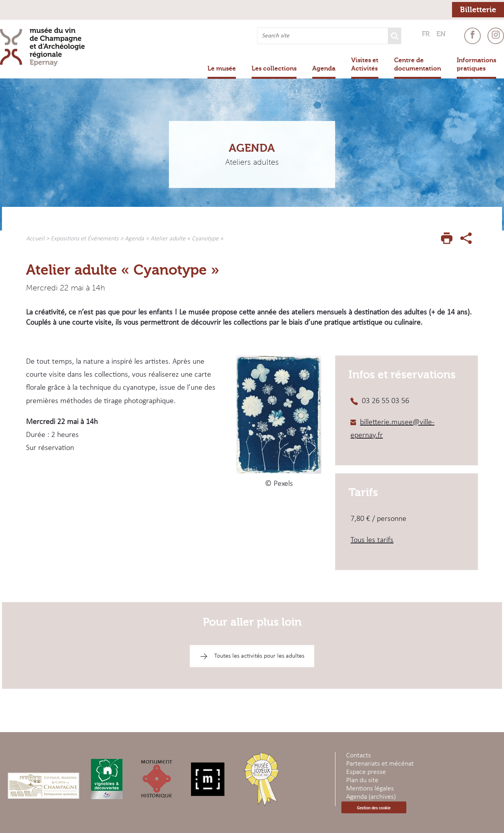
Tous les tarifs (372, 540)
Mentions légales (370, 789)
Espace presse (366, 772)
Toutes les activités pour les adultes (259, 656)
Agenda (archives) (371, 797)
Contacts (359, 756)
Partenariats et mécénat (380, 764)
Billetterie (478, 10)
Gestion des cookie (373, 808)
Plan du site (362, 780)
